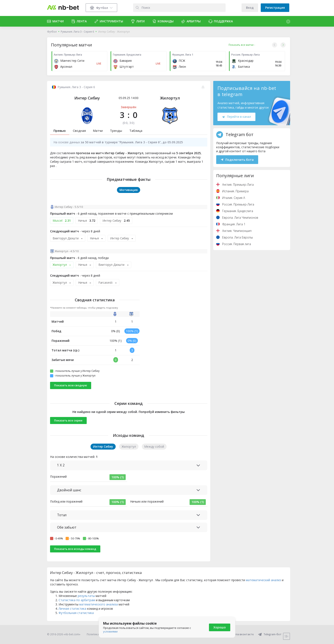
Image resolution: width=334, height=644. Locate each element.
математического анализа (99, 604)
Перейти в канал (236, 117)
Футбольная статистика (76, 613)
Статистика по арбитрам (77, 600)
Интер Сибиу (87, 98)
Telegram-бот (270, 634)
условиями (110, 631)
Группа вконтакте (239, 634)
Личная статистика (72, 609)
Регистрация (275, 8)
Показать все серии (68, 420)
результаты (86, 596)
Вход (250, 8)
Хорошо (220, 627)
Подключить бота (237, 160)
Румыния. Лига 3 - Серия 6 (77, 32)
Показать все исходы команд (75, 549)
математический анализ (263, 580)
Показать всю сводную (71, 385)
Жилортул (170, 98)
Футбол (52, 32)
